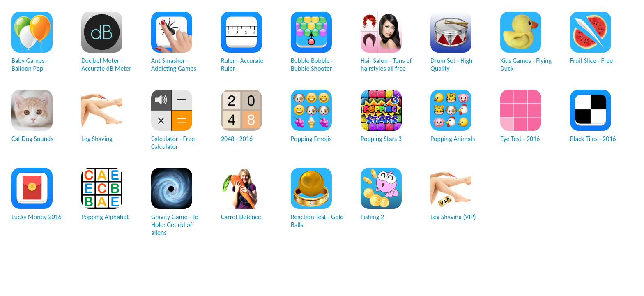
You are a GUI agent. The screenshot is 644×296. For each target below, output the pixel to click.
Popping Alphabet (105, 194)
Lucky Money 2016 (37, 194)
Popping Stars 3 (381, 116)
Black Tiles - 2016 (593, 116)
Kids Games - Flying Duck (526, 42)
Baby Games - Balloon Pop (32, 42)
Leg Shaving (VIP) (453, 194)
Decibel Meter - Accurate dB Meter (106, 42)
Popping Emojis (311, 116)
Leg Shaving (102, 116)
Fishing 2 (381, 194)
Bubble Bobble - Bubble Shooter (312, 42)
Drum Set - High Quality (452, 42)
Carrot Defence (241, 194)
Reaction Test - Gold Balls (317, 198)
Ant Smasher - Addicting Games (174, 42)
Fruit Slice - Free (591, 38)
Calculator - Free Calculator (173, 120)
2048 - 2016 (241, 116)
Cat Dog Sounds (32, 116)
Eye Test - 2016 (521, 116)
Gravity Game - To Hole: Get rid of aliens (175, 202)
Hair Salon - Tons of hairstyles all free (386, 42)
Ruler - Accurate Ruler (242, 42)
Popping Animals (453, 116)
